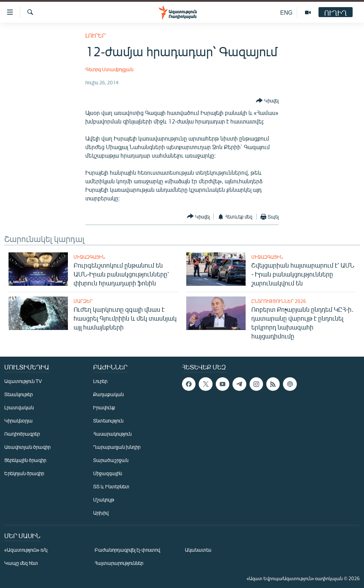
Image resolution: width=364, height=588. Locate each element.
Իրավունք (104, 407)
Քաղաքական (108, 394)
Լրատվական (19, 407)
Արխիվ (101, 513)
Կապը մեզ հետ (21, 563)
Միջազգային (89, 257)
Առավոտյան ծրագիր (27, 447)
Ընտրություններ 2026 (279, 301)
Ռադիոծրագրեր (22, 434)
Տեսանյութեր (18, 394)
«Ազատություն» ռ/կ (26, 550)
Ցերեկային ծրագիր (25, 460)
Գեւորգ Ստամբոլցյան (109, 69)
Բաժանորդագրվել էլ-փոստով (127, 550)
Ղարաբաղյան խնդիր (117, 447)
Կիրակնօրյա (18, 421)
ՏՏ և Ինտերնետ (111, 486)
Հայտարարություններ (119, 563)
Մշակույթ (104, 500)
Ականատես (198, 550)
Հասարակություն (112, 434)
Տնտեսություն (108, 421)
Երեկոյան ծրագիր (24, 473)
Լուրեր (95, 35)
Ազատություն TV (23, 381)
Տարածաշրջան (111, 460)
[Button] (267, 101)
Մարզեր (83, 301)
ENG (286, 12)
